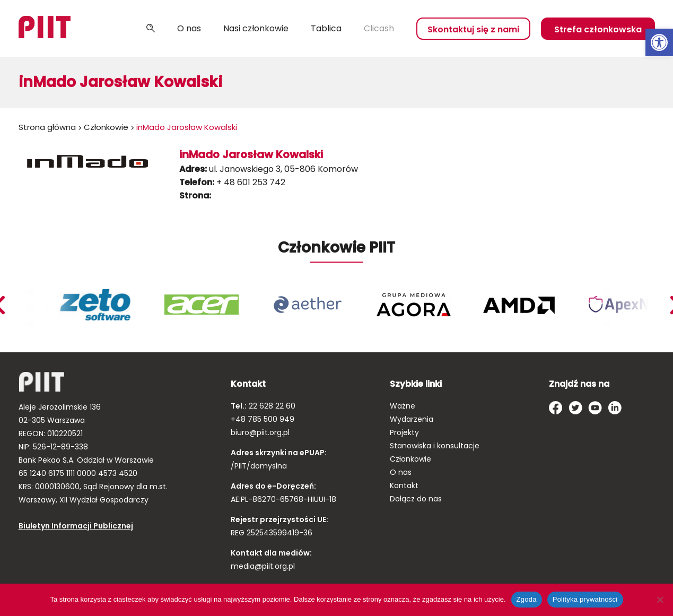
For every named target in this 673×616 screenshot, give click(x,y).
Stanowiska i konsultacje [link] (435, 446)
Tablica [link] (326, 28)
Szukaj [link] (151, 29)
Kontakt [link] (404, 485)
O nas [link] (189, 28)
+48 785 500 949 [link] (263, 419)
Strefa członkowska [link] (598, 29)
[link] (659, 42)
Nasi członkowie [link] (256, 28)
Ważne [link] (403, 406)
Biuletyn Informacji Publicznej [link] (76, 526)
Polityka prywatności (585, 599)
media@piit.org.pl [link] (263, 566)
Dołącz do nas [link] (416, 499)
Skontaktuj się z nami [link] (473, 29)
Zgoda (527, 599)
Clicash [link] (379, 28)
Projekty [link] (404, 432)
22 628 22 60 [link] (271, 406)
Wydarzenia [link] (412, 419)
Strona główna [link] (47, 127)
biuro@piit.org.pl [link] (260, 432)
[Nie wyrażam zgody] (660, 600)
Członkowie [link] (106, 127)
